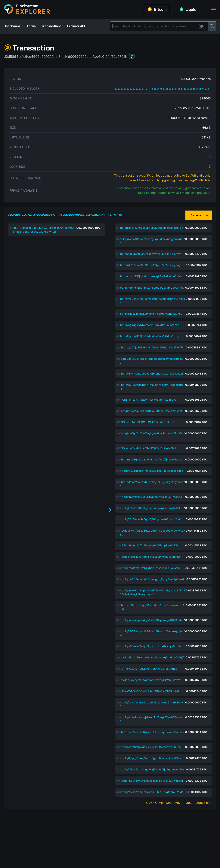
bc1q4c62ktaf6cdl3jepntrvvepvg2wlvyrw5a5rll (151, 508)
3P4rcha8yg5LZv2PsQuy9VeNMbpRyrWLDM (150, 545)
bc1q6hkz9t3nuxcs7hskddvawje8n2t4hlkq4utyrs (151, 254)
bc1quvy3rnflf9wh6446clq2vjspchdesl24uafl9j (151, 568)
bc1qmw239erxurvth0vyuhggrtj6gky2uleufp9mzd (153, 579)
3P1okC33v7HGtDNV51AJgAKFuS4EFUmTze (149, 669)
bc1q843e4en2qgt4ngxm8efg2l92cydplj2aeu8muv (152, 288)
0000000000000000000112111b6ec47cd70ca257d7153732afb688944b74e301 (163, 89)
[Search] (155, 26)
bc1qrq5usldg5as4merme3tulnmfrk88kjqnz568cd (152, 471)
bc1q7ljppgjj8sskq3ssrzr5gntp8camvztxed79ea (151, 758)
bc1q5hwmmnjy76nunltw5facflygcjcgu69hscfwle (152, 497)
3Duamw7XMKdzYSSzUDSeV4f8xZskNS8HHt (150, 448)
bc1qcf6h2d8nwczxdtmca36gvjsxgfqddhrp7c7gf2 (153, 657)
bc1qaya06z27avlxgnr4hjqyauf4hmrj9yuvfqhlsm (151, 557)
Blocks (31, 26)
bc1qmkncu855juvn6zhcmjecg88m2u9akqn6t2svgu (153, 276)
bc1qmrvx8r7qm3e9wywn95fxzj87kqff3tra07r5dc (153, 792)
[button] (132, 56)
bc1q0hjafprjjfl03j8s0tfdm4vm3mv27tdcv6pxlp (150, 336)
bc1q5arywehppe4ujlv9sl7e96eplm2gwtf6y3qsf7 (152, 620)
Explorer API (76, 26)
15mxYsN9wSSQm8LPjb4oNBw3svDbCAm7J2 (151, 691)
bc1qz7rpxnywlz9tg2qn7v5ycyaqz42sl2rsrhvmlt (152, 680)
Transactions (51, 26)
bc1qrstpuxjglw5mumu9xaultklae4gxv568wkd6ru (152, 781)
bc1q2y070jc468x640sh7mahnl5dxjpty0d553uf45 (152, 347)
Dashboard (12, 26)
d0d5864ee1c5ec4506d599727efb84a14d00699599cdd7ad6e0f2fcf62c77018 (65, 215)
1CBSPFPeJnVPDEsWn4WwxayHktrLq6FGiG (149, 400)
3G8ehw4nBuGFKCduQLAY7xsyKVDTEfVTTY (149, 422)
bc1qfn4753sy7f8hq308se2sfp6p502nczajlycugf (151, 265)
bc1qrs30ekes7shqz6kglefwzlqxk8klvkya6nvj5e (152, 646)
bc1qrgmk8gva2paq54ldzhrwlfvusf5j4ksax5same (152, 459)
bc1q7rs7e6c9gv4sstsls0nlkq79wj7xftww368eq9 (152, 747)
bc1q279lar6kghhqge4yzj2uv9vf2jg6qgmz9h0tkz (153, 769)
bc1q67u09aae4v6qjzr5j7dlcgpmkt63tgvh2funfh (152, 519)
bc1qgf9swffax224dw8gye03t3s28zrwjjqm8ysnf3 (152, 411)
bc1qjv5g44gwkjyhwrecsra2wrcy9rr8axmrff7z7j (150, 325)
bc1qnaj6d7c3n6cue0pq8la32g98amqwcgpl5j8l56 (152, 228)
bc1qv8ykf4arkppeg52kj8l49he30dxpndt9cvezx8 (152, 373)
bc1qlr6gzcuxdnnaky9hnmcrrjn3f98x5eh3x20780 (151, 314)
